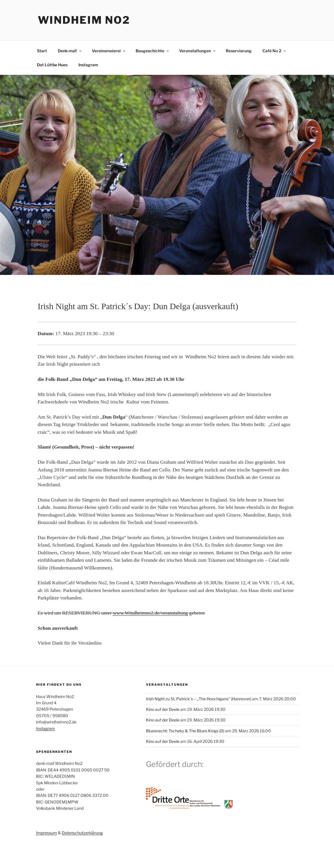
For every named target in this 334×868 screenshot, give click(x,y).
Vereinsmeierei (109, 51)
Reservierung (239, 51)
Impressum (47, 833)
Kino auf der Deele (163, 709)
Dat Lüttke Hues (52, 65)
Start (42, 51)
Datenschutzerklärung (82, 833)
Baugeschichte (153, 51)
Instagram (88, 65)
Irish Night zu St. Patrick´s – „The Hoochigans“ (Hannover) (199, 699)
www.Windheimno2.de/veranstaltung (150, 613)
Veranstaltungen (198, 51)
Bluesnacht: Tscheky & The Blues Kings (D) (185, 731)
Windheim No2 (84, 20)
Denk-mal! (70, 51)
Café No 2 (275, 51)
